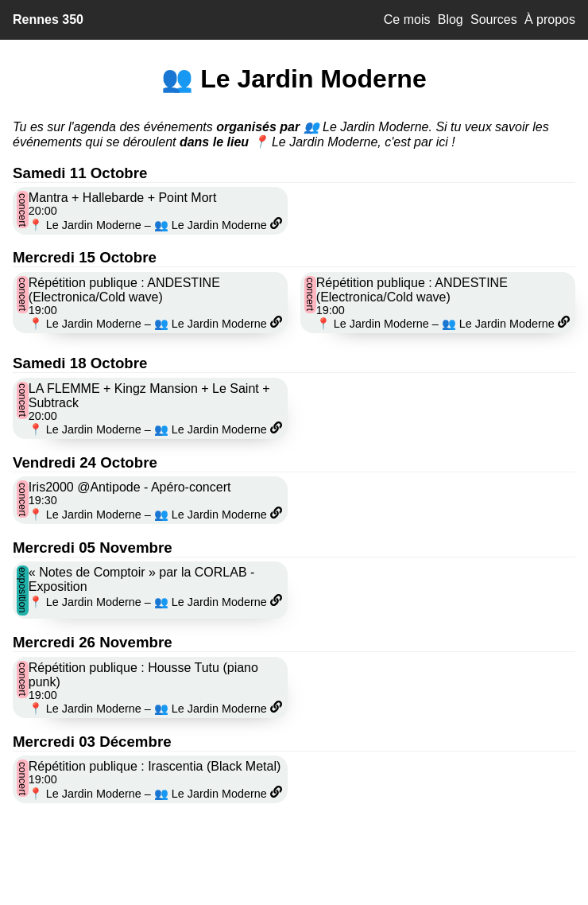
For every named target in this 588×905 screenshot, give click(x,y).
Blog (451, 19)
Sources (494, 19)
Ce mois (407, 19)
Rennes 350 (48, 19)
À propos (550, 19)
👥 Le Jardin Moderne (211, 225)
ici (442, 142)
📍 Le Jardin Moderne (85, 225)
